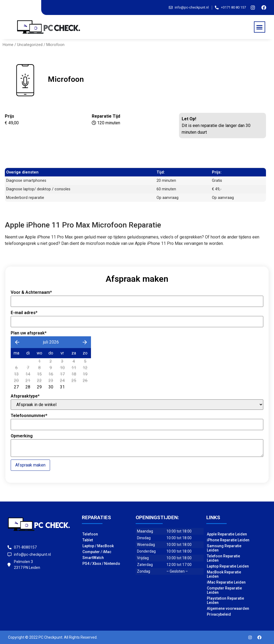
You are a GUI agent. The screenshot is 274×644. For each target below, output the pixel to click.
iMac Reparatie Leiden (226, 582)
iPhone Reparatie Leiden (228, 540)
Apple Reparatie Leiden (227, 534)
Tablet (88, 540)
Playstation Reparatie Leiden (225, 600)
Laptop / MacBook (98, 546)
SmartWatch (93, 558)
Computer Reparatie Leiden (224, 590)
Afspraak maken (30, 465)
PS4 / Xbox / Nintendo (101, 564)
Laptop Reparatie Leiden (228, 566)
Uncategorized (30, 45)
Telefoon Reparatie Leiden (223, 558)
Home (8, 45)
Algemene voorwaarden (228, 608)
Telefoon (90, 534)
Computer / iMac (97, 552)
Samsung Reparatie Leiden (224, 548)
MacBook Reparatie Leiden (224, 574)
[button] (260, 27)
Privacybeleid (219, 614)
